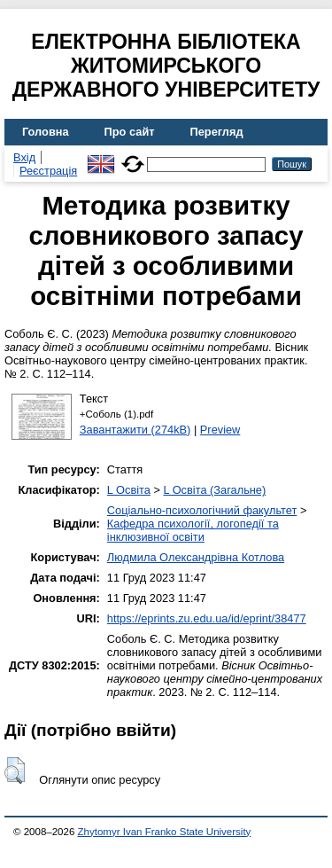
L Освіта (129, 490)
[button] (15, 770)
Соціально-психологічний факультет (202, 510)
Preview (220, 430)
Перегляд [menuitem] (217, 132)
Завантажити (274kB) (135, 430)
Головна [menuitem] (46, 132)
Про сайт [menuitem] (130, 132)
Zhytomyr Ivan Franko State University (165, 832)
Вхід (24, 157)
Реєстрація (48, 171)
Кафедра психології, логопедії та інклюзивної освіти (193, 530)
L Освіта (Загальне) (214, 490)
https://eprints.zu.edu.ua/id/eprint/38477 (207, 618)
